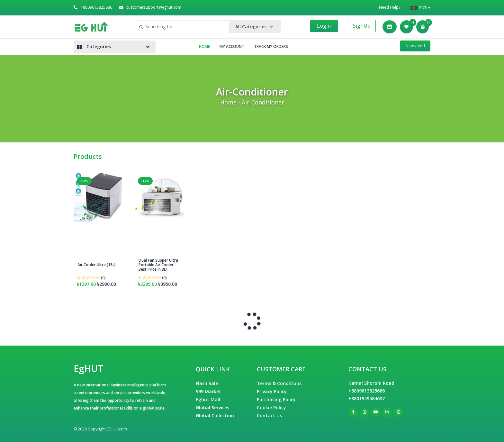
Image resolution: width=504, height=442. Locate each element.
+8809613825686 (367, 391)
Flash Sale (207, 383)
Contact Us (269, 415)
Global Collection (215, 415)
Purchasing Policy (276, 399)
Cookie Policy (271, 407)
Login (324, 26)
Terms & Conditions (279, 383)
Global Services (212, 407)
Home (204, 46)
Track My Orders (271, 46)
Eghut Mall (208, 399)
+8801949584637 (367, 398)
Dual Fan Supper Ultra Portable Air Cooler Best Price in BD (158, 265)
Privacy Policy (272, 391)
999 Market (208, 391)
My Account (232, 46)
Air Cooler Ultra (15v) (97, 265)
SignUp (362, 26)
